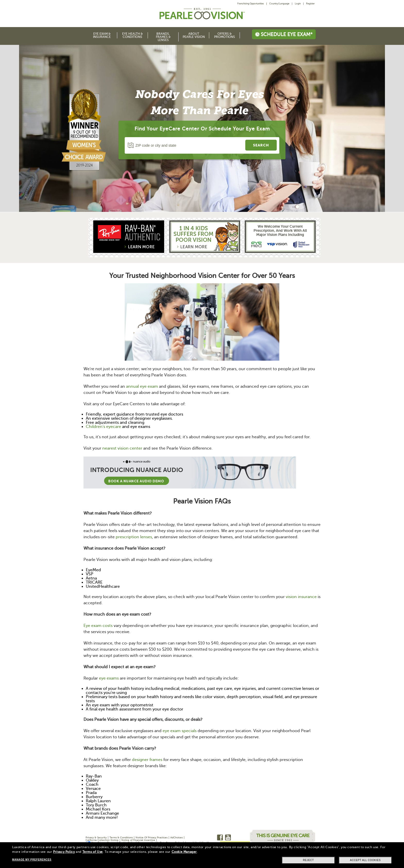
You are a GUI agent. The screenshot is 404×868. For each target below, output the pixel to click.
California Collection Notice (102, 840)
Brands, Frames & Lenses (163, 37)
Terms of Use (93, 852)
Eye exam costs (98, 626)
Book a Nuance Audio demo (137, 481)
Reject (309, 860)
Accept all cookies (365, 860)
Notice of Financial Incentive (138, 840)
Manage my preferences (32, 860)
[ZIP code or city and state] (186, 145)
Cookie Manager (184, 852)
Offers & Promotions (225, 35)
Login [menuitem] (298, 4)
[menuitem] (252, 4)
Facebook (220, 837)
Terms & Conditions (121, 837)
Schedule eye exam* (284, 34)
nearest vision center (122, 448)
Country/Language (279, 4)
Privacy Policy (64, 852)
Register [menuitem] (310, 4)
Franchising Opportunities (251, 4)
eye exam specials (180, 731)
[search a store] (261, 145)
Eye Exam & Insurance (102, 35)
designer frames (147, 760)
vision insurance (301, 597)
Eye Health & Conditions (132, 35)
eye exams (109, 678)
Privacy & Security (96, 837)
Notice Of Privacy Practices (151, 837)
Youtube (228, 837)
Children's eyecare (103, 427)
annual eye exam (142, 386)
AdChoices (176, 837)
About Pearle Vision (194, 35)
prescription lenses (134, 537)
